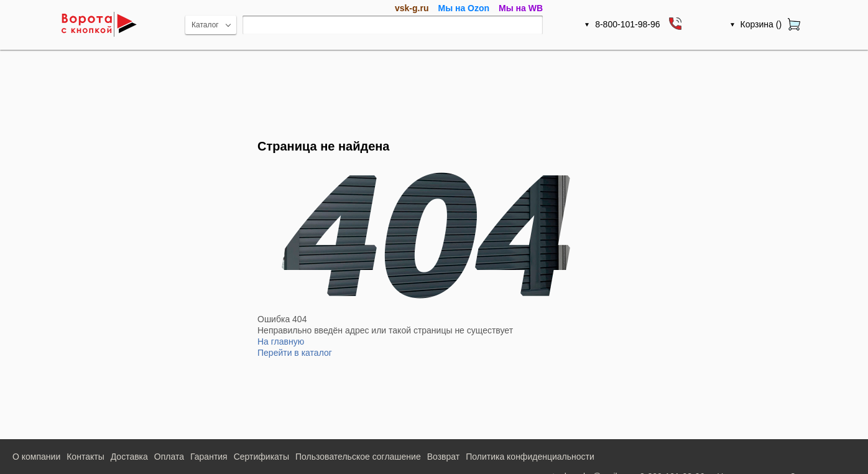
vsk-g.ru (412, 8)
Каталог (205, 25)
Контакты (85, 457)
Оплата (169, 457)
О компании (36, 457)
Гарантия (209, 457)
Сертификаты (261, 457)
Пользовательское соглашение (358, 457)
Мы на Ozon (464, 8)
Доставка (129, 457)
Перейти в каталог (295, 353)
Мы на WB (521, 8)
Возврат (444, 457)
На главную (281, 342)
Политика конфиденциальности (530, 457)
